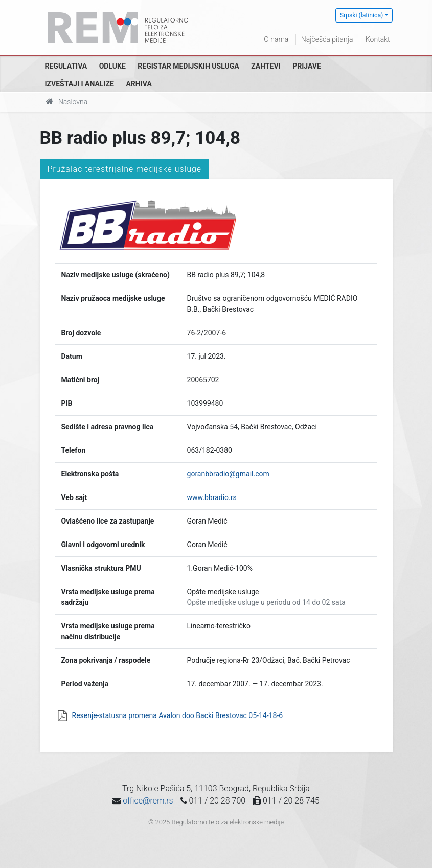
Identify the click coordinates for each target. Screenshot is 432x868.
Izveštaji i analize (79, 84)
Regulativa (66, 66)
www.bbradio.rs (212, 497)
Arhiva (139, 84)
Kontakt (378, 39)
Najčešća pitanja (327, 39)
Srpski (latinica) (362, 15)
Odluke (112, 66)
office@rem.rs (148, 801)
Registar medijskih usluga (188, 66)
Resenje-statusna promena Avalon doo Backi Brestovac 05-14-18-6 (178, 715)
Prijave (307, 66)
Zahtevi (266, 66)
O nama (276, 39)
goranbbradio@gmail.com (228, 474)
